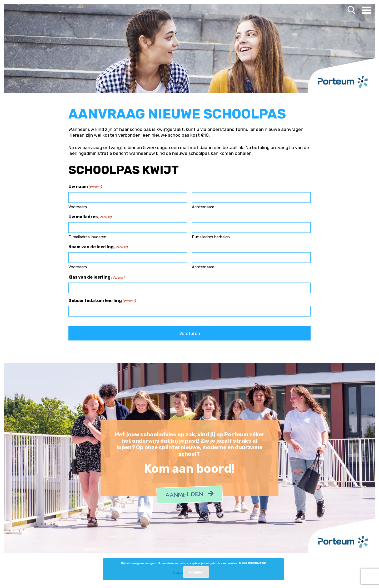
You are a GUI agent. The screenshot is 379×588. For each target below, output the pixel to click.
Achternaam (203, 207)
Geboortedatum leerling (102, 301)
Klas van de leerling (96, 278)
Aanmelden (189, 495)
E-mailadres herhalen (211, 237)
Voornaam (78, 207)
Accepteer (196, 572)
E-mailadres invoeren (87, 237)
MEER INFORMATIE (252, 563)
